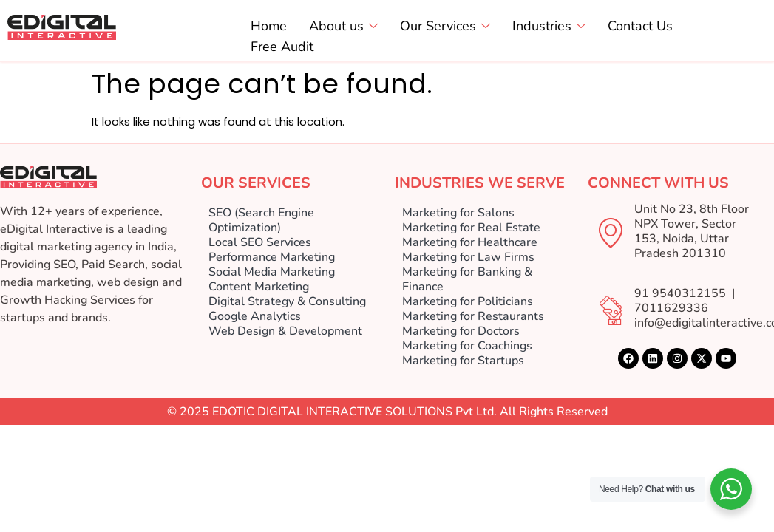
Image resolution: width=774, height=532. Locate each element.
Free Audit (282, 47)
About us (343, 27)
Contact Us (640, 27)
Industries (549, 27)
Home (269, 27)
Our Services (445, 27)
